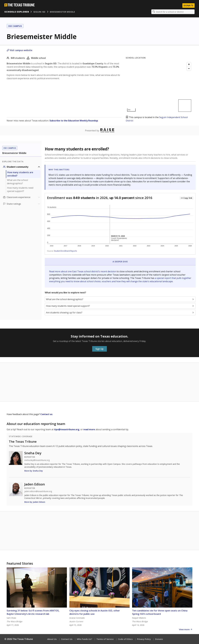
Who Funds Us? (84, 639)
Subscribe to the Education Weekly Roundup (74, 121)
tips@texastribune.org (67, 429)
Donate (159, 639)
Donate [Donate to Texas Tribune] (188, 6)
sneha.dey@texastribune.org (37, 460)
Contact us (46, 414)
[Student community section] (22, 167)
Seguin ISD (39, 12)
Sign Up (99, 349)
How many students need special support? (20, 189)
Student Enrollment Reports (65, 251)
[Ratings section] (22, 204)
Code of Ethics (125, 639)
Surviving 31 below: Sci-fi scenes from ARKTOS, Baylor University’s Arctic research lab (33, 612)
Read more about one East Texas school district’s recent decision (83, 271)
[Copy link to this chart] (187, 198)
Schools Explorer (17, 12)
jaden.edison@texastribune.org (38, 491)
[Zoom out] (189, 68)
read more (89, 429)
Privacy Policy (144, 639)
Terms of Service (105, 639)
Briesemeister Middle (62, 12)
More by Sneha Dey (34, 471)
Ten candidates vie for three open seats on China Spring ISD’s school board (160, 612)
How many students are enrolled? (20, 174)
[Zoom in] (189, 64)
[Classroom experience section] (22, 197)
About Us (52, 639)
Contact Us (67, 639)
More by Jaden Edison (35, 502)
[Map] (159, 87)
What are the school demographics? (17, 182)
